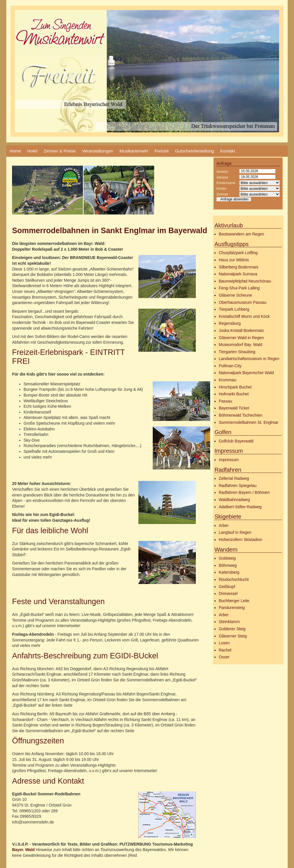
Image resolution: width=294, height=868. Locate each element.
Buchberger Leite (234, 601)
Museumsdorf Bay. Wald (240, 345)
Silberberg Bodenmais (239, 267)
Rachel (225, 650)
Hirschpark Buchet (235, 387)
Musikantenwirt (134, 151)
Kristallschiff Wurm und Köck (244, 316)
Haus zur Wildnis (234, 260)
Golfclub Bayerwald (236, 441)
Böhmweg (228, 565)
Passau (226, 401)
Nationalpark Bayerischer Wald (246, 373)
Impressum (229, 460)
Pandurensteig (232, 608)
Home (15, 151)
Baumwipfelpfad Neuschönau (245, 281)
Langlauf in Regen (235, 532)
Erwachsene (226, 183)
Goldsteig (227, 558)
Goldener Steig (232, 629)
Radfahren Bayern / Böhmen (244, 492)
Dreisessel (228, 594)
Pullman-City (230, 366)
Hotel (32, 151)
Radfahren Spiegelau (238, 486)
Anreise (222, 172)
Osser (224, 657)
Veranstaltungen (98, 151)
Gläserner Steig (233, 636)
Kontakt (228, 151)
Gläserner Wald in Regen (241, 338)
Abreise (222, 177)
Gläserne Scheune (235, 295)
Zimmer (222, 194)
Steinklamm (229, 622)
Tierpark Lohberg (234, 309)
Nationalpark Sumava (238, 274)
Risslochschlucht (234, 579)
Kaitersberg (229, 572)
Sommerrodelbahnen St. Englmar (249, 422)
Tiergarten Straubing (237, 352)
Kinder (222, 189)
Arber (224, 525)
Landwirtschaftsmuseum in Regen (249, 359)
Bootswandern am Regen (241, 234)
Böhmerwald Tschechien (241, 415)
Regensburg (230, 323)
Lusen (224, 643)
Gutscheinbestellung (194, 151)
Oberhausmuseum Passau (243, 302)
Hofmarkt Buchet (234, 394)
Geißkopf (227, 587)
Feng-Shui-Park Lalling (239, 288)
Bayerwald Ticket (234, 408)
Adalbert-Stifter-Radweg (240, 507)
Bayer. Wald (23, 850)
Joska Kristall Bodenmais (241, 330)
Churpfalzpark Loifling (238, 253)
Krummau (228, 380)
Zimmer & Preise (60, 151)
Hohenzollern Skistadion (240, 540)
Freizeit (161, 151)
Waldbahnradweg (234, 500)
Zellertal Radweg (234, 478)
